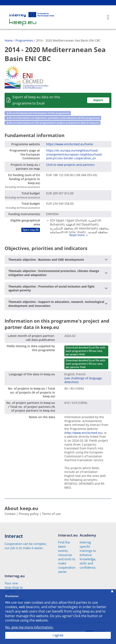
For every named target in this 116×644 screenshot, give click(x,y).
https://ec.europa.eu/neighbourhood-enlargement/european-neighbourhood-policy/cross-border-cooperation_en (74, 154)
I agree (58, 635)
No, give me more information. (29, 627)
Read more (77, 235)
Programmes (24, 40)
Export (98, 100)
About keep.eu (21, 508)
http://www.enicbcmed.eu (83, 433)
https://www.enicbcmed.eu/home (70, 144)
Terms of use (51, 514)
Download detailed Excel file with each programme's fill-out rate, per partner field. (85, 364)
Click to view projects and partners (70, 165)
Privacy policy (29, 514)
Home (9, 40)
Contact (10, 514)
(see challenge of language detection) (83, 380)
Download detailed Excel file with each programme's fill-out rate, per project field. (85, 351)
